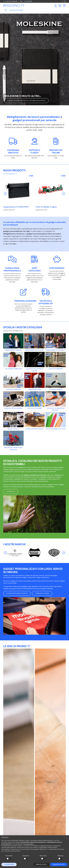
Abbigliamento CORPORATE (56, 350)
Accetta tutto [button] (59, 864)
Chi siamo (28, 1)
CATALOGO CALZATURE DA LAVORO (34, 370)
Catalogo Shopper (56, 390)
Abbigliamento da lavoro (34, 350)
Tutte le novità (10, 174)
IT (62, 1)
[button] (67, 838)
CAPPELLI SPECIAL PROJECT (34, 429)
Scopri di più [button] (11, 491)
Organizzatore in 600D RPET (16, 207)
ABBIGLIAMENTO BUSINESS (13, 350)
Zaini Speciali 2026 (34, 390)
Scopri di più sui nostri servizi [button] (17, 593)
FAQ (21, 1)
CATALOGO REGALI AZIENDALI (13, 408)
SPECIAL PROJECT (13, 429)
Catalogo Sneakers (56, 369)
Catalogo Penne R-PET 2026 (56, 429)
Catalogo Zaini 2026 (13, 390)
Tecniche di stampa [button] (42, 593)
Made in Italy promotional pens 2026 (13, 449)
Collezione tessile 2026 (13, 369)
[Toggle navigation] (64, 6)
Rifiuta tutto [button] (41, 864)
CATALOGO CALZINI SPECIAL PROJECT (56, 409)
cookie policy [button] (30, 844)
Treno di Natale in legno (46, 207)
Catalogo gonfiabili (34, 408)
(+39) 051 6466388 (10, 1)
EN (65, 1)
